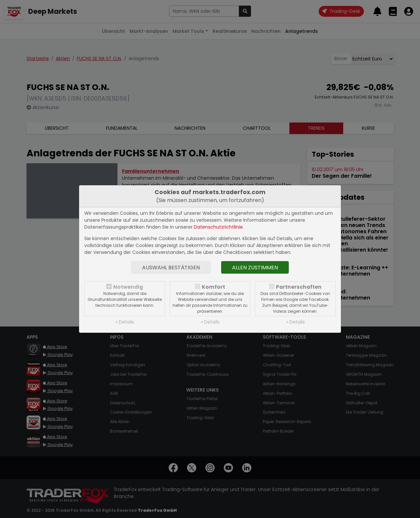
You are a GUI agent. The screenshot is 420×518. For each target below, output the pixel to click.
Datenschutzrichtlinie (218, 227)
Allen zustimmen (255, 268)
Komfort (213, 287)
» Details (125, 322)
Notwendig (128, 287)
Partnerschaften (299, 287)
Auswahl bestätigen (171, 268)
